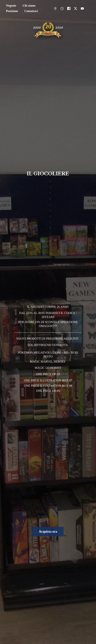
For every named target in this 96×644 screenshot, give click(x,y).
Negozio (11, 6)
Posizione (12, 11)
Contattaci (31, 11)
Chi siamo (29, 6)
